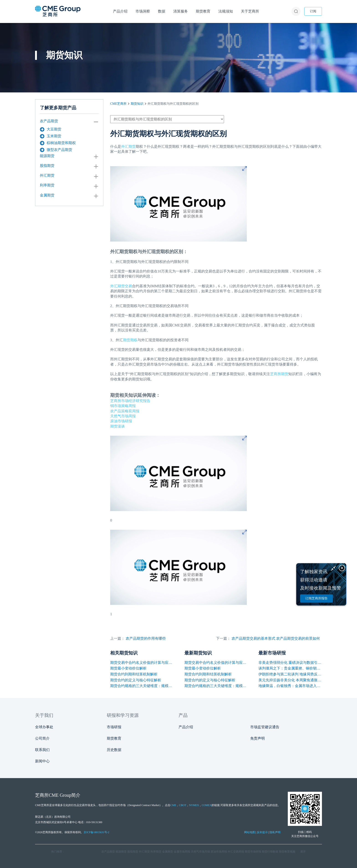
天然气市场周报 (123, 416)
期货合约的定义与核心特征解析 (136, 680)
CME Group (60, 795)
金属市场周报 (182, 852)
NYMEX (194, 805)
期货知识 (137, 104)
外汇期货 (47, 175)
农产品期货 (49, 121)
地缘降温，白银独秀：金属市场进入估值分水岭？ (290, 686)
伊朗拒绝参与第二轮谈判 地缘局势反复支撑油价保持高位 (290, 674)
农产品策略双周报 (125, 411)
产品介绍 (186, 727)
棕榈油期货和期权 (58, 143)
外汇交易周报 (236, 852)
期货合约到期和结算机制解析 (134, 674)
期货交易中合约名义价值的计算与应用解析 (142, 663)
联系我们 (42, 750)
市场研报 (114, 727)
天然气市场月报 (200, 852)
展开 (303, 852)
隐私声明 (275, 832)
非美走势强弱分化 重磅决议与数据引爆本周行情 (290, 663)
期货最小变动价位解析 (128, 668)
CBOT (183, 805)
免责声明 (258, 738)
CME (173, 805)
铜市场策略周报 (123, 406)
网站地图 (250, 832)
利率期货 (47, 185)
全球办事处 (44, 727)
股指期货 (47, 166)
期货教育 (114, 738)
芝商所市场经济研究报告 (130, 401)
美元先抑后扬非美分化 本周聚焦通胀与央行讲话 (290, 680)
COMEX (207, 805)
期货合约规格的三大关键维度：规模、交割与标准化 (142, 686)
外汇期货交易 (121, 286)
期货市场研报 (253, 852)
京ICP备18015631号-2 (96, 832)
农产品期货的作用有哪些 (146, 638)
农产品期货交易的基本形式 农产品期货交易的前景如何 (276, 638)
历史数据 (114, 750)
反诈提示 (262, 832)
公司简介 (42, 738)
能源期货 (47, 156)
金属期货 (47, 195)
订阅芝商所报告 (316, 598)
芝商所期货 (279, 374)
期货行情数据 (270, 852)
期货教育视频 (287, 852)
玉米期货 (51, 136)
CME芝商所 (118, 104)
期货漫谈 (117, 426)
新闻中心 (42, 761)
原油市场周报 (219, 852)
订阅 (313, 11)
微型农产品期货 (56, 150)
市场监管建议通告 (265, 727)
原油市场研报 (121, 421)
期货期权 (130, 340)
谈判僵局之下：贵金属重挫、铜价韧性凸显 (290, 668)
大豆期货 (51, 129)
